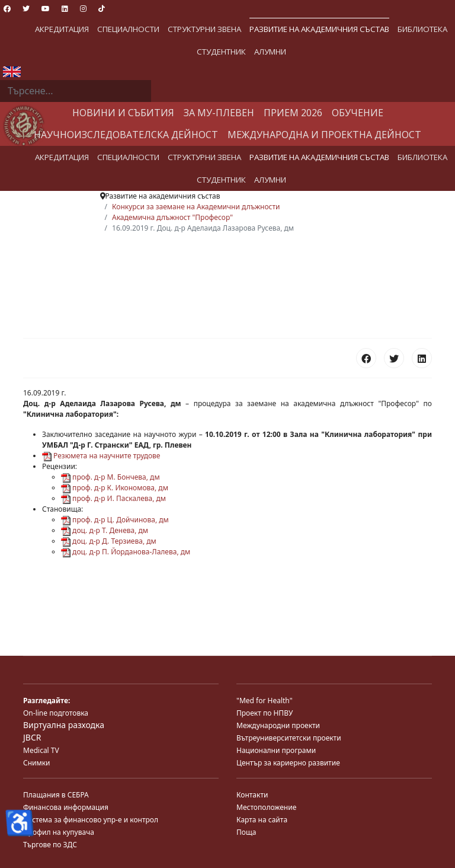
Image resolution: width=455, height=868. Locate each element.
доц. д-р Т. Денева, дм (105, 530)
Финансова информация (66, 807)
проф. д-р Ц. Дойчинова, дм (115, 520)
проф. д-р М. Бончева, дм (110, 477)
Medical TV (41, 750)
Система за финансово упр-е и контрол (91, 820)
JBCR (32, 737)
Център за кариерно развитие (288, 763)
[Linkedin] (65, 9)
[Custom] (102, 9)
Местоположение (266, 807)
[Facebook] (7, 9)
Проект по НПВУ (265, 713)
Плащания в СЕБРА (56, 795)
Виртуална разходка (64, 725)
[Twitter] (26, 9)
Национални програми (276, 750)
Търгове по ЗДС (50, 845)
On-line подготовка (56, 713)
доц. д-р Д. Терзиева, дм (109, 541)
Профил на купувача (59, 832)
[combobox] (76, 91)
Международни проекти (278, 725)
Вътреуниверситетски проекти (289, 738)
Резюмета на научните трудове (101, 456)
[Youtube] (46, 9)
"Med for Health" (265, 701)
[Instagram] (83, 9)
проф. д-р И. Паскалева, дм (113, 498)
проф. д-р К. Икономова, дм (115, 488)
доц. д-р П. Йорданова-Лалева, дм (126, 552)
